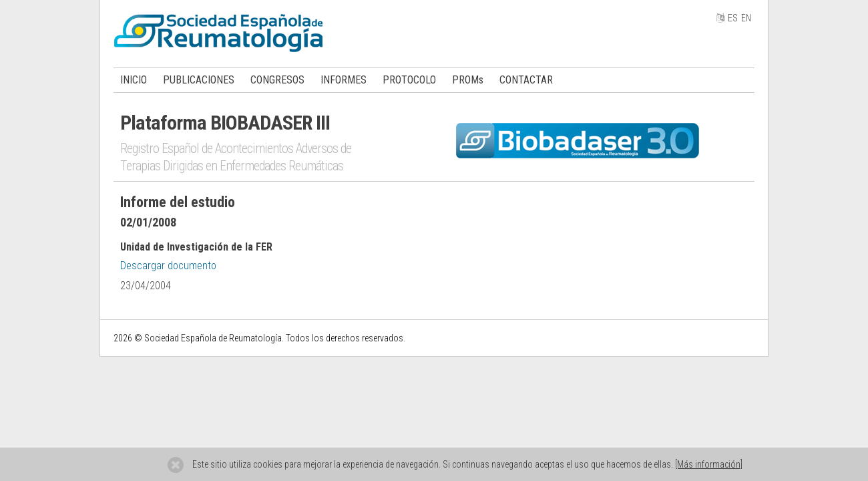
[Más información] (709, 464)
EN (746, 18)
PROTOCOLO (409, 80)
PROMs (468, 80)
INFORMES (344, 80)
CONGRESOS (277, 80)
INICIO (134, 80)
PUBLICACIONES (199, 80)
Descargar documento (168, 266)
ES (733, 18)
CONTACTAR (526, 80)
